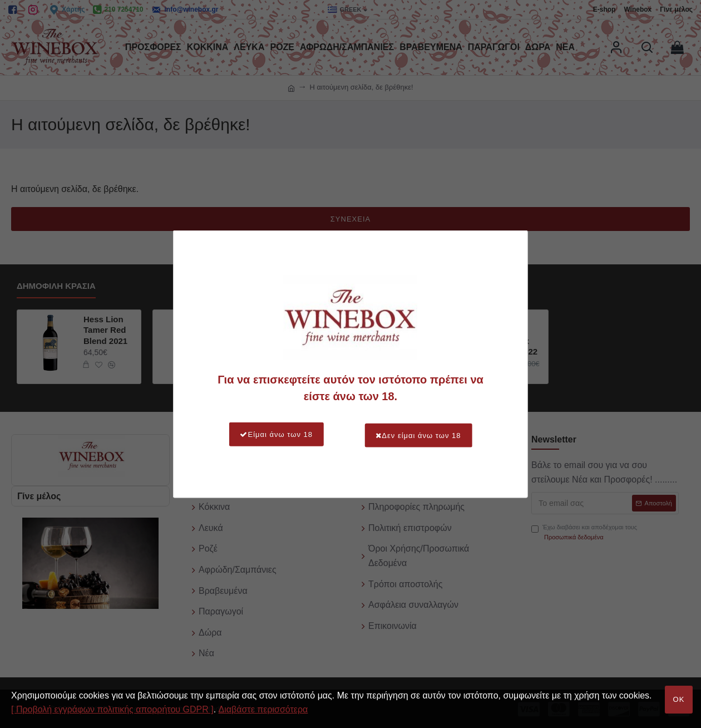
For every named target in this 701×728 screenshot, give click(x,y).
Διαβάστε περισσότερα (263, 709)
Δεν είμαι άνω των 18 (423, 434)
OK (679, 699)
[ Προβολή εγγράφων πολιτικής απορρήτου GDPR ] (112, 709)
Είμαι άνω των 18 (272, 434)
